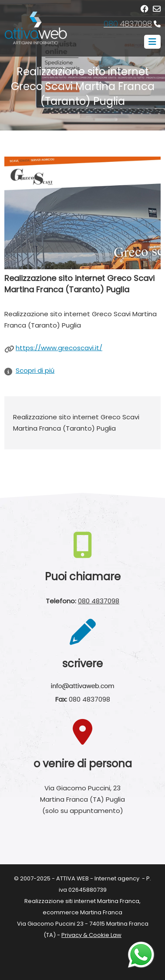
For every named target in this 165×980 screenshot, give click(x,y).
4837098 (128, 24)
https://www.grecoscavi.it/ (59, 348)
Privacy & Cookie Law (91, 935)
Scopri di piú (35, 370)
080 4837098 (99, 601)
